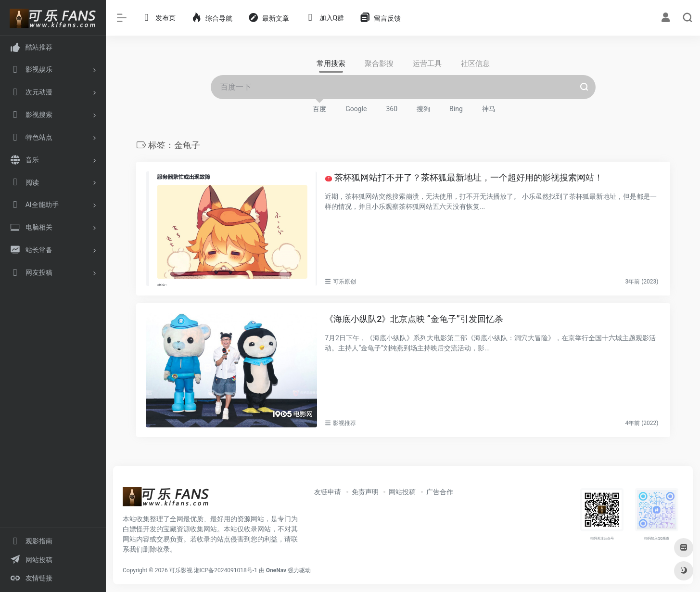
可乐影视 (181, 570)
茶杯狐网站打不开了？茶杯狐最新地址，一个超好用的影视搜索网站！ (464, 177)
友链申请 (328, 492)
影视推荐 (344, 423)
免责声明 (365, 492)
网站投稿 (402, 492)
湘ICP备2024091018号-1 (226, 570)
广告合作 (440, 492)
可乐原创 (344, 282)
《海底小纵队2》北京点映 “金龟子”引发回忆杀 (414, 319)
